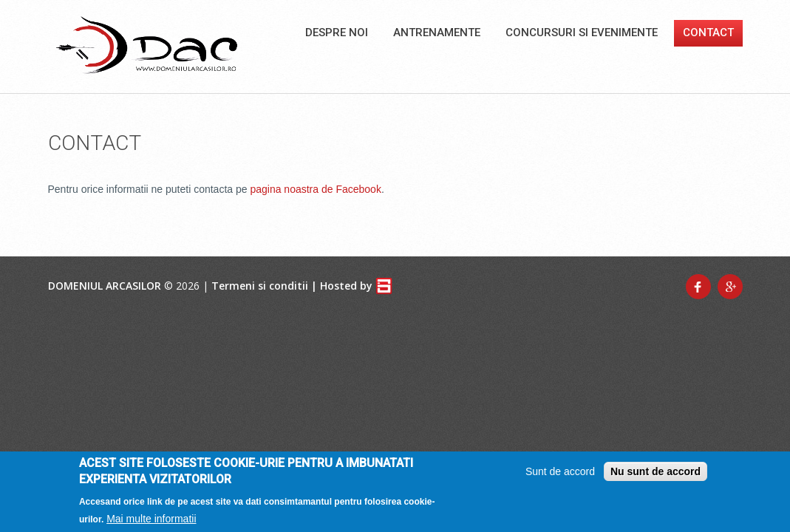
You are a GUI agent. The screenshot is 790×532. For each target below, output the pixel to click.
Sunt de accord (560, 474)
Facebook (698, 287)
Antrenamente (437, 33)
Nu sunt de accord (656, 474)
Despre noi (337, 33)
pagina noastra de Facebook (315, 189)
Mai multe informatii (151, 522)
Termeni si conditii (260, 286)
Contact (708, 33)
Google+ (730, 287)
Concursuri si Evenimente (582, 33)
